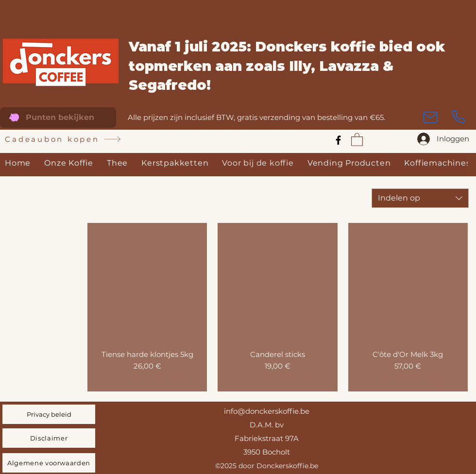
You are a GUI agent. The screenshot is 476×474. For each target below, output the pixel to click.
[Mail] (430, 118)
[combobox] (420, 198)
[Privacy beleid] (49, 414)
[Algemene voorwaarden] (49, 463)
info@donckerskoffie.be (267, 411)
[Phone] (458, 117)
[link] (357, 139)
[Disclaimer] (49, 438)
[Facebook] (338, 140)
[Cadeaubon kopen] (63, 139)
